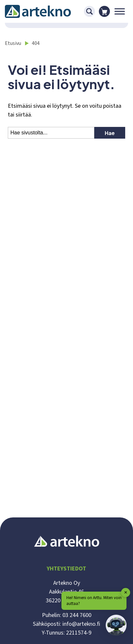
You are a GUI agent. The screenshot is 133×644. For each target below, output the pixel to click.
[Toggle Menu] (120, 11)
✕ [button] (126, 592)
